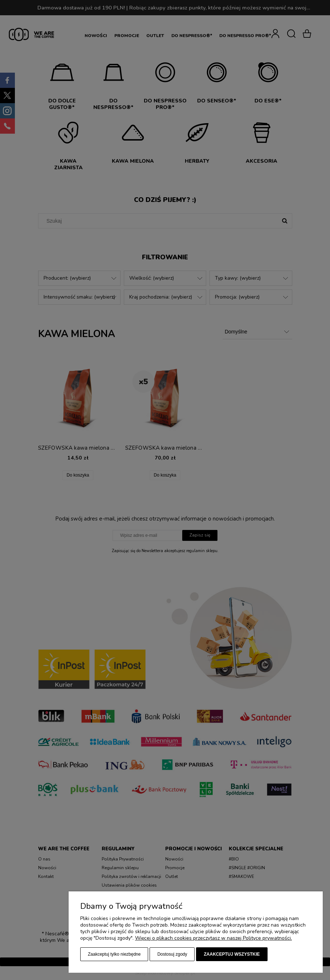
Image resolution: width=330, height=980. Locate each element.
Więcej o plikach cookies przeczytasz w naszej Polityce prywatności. (213, 938)
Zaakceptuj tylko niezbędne (114, 954)
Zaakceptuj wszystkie (232, 954)
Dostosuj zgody (172, 954)
